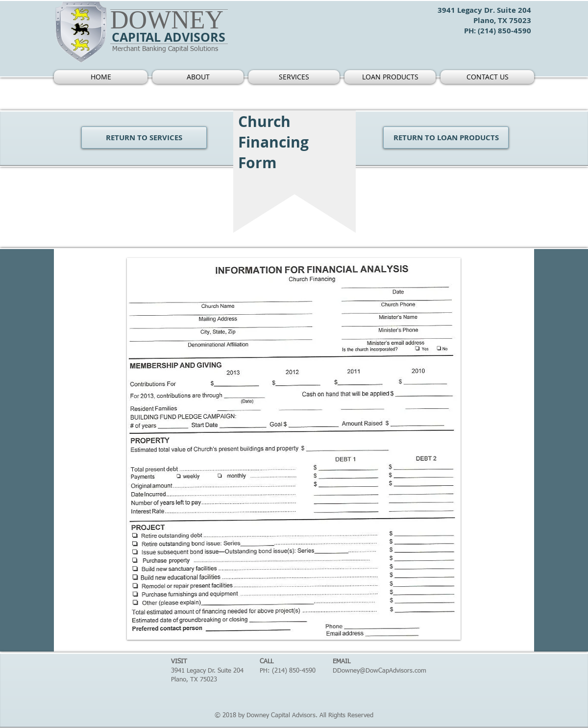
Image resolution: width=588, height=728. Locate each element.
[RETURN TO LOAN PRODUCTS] (446, 138)
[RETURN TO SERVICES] (144, 138)
